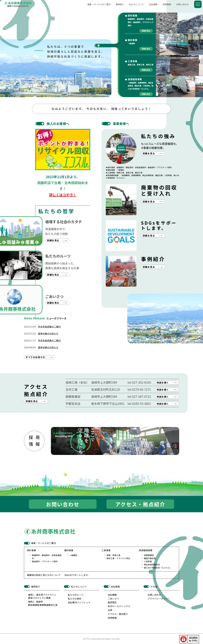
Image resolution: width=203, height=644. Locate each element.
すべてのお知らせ (35, 357)
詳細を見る (32, 401)
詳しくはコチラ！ (63, 195)
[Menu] (198, 4)
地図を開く (163, 383)
